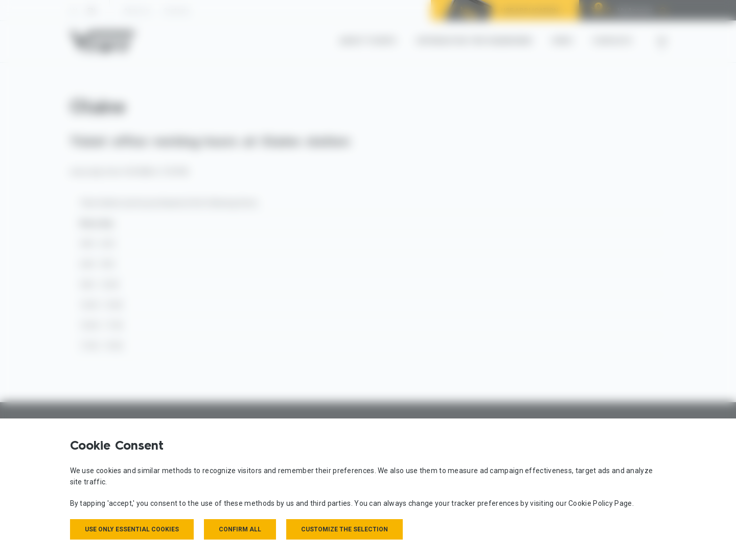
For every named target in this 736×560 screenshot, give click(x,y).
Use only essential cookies (132, 529)
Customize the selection (344, 529)
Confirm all (240, 529)
